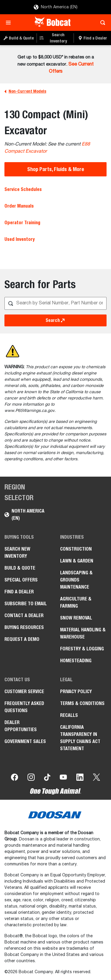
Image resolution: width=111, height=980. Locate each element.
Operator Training (22, 223)
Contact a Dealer (24, 615)
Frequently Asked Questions (24, 707)
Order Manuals (19, 206)
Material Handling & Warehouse (83, 633)
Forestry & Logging (82, 649)
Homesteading (76, 661)
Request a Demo (22, 639)
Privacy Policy (76, 691)
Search (56, 320)
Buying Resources (24, 627)
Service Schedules (23, 189)
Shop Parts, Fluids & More (56, 169)
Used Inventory (20, 239)
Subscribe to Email (26, 604)
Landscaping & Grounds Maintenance (76, 580)
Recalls (69, 715)
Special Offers (21, 580)
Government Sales (25, 741)
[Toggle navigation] (10, 23)
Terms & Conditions (82, 703)
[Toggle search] (101, 23)
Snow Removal (76, 618)
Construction (76, 549)
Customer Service (24, 691)
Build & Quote (20, 568)
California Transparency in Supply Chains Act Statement (80, 738)
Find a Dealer (19, 592)
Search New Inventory (17, 553)
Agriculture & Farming (76, 602)
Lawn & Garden (77, 561)
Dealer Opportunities (21, 726)
